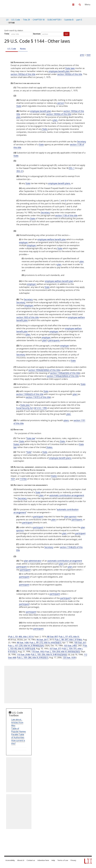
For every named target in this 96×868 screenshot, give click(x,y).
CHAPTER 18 (39, 20)
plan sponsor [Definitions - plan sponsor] (70, 517)
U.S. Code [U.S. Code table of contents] (16, 20)
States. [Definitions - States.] (49, 447)
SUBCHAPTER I (54, 20)
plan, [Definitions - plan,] (55, 120)
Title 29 (26, 20)
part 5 (79, 20)
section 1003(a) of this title (23, 74)
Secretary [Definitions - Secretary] (82, 141)
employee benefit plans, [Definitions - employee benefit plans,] (59, 183)
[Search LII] (80, 5)
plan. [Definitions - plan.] (68, 414)
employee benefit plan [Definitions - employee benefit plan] (59, 71)
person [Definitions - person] (61, 103)
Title (7, 34)
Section (37, 34)
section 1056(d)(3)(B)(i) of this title (44, 370)
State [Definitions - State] (19, 106)
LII (7, 20)
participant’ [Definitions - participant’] (25, 570)
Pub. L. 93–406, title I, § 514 (21, 637)
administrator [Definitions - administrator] (35, 561)
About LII (21, 860)
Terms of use (63, 860)
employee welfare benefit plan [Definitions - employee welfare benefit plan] (52, 239)
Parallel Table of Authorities (18, 736)
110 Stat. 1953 (38, 652)
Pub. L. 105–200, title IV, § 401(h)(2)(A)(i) (49, 655)
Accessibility (10, 860)
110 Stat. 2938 (23, 655)
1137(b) (23, 479)
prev (82, 55)
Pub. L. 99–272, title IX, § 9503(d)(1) (45, 643)
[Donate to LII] (73, 5)
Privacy (73, 860)
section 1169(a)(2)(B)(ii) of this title (63, 376)
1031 (13, 479)
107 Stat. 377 (55, 649)
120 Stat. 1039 (69, 658)
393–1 (72, 168)
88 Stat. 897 (52, 637)
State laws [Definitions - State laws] (70, 68)
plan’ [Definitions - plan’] (44, 340)
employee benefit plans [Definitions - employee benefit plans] (60, 458)
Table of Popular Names (19, 730)
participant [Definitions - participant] (38, 517)
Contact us (31, 860)
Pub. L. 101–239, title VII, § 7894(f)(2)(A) (26, 646)
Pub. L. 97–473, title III (69, 637)
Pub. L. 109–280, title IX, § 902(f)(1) (33, 658)
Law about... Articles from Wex (17, 723)
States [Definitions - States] (17, 444)
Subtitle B (69, 20)
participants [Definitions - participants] (54, 340)
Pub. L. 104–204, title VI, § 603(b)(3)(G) (63, 652)
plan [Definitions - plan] (19, 117)
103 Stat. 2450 (70, 646)
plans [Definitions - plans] (66, 420)
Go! (66, 34)
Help (53, 860)
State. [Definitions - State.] (62, 441)
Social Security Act (24, 408)
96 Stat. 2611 (42, 640)
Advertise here (43, 860)
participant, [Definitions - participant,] (77, 520)
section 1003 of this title (28, 317)
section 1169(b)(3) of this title (30, 394)
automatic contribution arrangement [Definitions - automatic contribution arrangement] (67, 495)
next (88, 55)
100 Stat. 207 (80, 643)
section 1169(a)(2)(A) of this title (65, 373)
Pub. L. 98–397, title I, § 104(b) (68, 640)
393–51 (20, 171)
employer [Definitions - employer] (24, 242)
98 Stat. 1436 (23, 643)
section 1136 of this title (66, 215)
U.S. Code (12, 49)
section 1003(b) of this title (70, 74)
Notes (23, 49)
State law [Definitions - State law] (31, 438)
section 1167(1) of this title (38, 397)
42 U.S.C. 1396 (40, 408)
